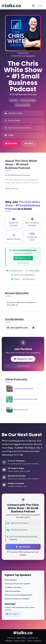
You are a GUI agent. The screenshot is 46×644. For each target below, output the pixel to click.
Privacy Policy (20, 641)
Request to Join (23, 260)
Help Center (22, 638)
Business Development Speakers (17, 599)
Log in (40, 6)
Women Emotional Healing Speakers (19, 595)
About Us (11, 638)
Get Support (13, 614)
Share (29, 143)
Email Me (11, 143)
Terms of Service (34, 641)
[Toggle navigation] (33, 6)
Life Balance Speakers (13, 587)
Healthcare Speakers (13, 591)
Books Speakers (11, 580)
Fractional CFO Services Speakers (18, 584)
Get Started (23, 547)
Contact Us (33, 638)
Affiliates (9, 641)
